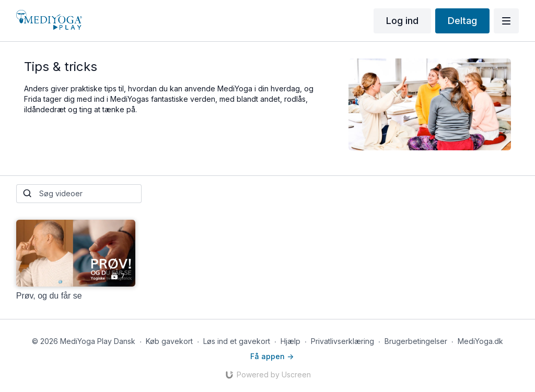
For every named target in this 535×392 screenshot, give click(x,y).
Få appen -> (272, 356)
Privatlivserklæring (342, 341)
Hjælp (290, 341)
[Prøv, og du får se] (76, 296)
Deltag (462, 21)
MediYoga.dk (480, 341)
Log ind (402, 21)
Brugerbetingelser (416, 341)
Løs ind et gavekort (237, 341)
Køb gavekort (169, 341)
